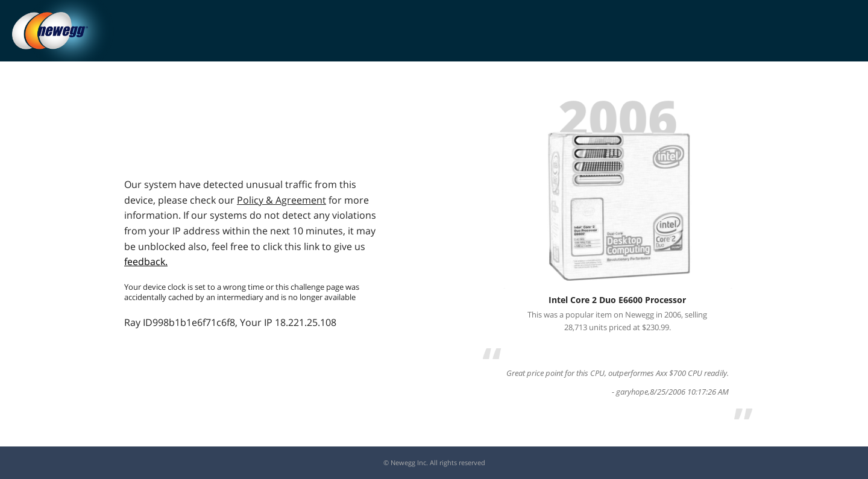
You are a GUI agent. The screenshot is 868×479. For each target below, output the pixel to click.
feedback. (146, 261)
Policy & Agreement (281, 200)
